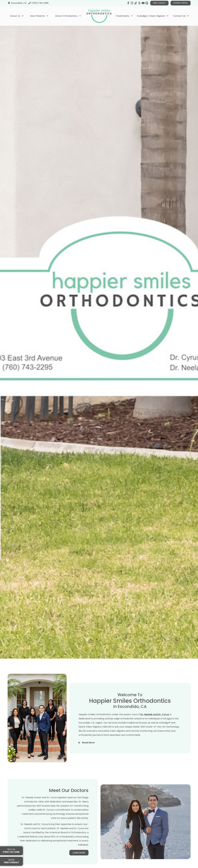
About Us (17, 16)
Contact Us (181, 16)
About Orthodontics (68, 16)
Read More (88, 752)
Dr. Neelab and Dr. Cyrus (155, 724)
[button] (130, 752)
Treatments (124, 16)
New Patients (39, 16)
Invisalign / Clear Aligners (153, 16)
